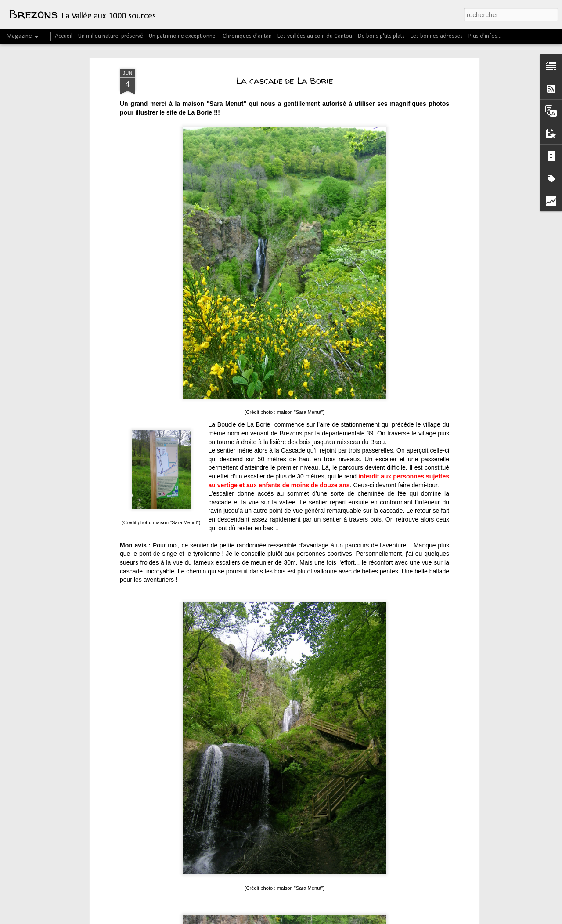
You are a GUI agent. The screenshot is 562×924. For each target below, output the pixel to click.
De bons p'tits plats (381, 36)
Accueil (64, 36)
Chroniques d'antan (247, 36)
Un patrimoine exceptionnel (183, 36)
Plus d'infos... (485, 36)
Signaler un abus (426, 919)
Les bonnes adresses (437, 36)
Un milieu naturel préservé (111, 36)
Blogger (397, 919)
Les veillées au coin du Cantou (315, 36)
